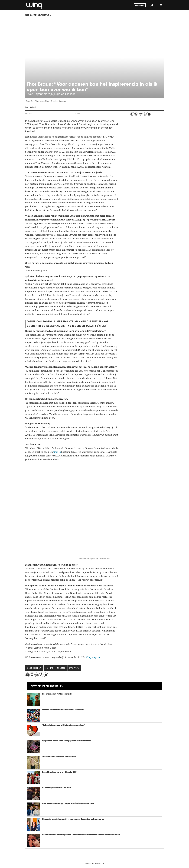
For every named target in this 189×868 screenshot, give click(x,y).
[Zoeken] (152, 5)
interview (74, 668)
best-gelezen (34, 668)
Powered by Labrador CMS (95, 864)
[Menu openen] (161, 5)
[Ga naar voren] (35, 5)
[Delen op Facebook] (132, 114)
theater (61, 668)
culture (49, 668)
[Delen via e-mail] (141, 114)
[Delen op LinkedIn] (136, 114)
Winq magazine (94, 657)
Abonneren (140, 5)
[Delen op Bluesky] (149, 114)
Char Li (57, 452)
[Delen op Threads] (145, 114)
